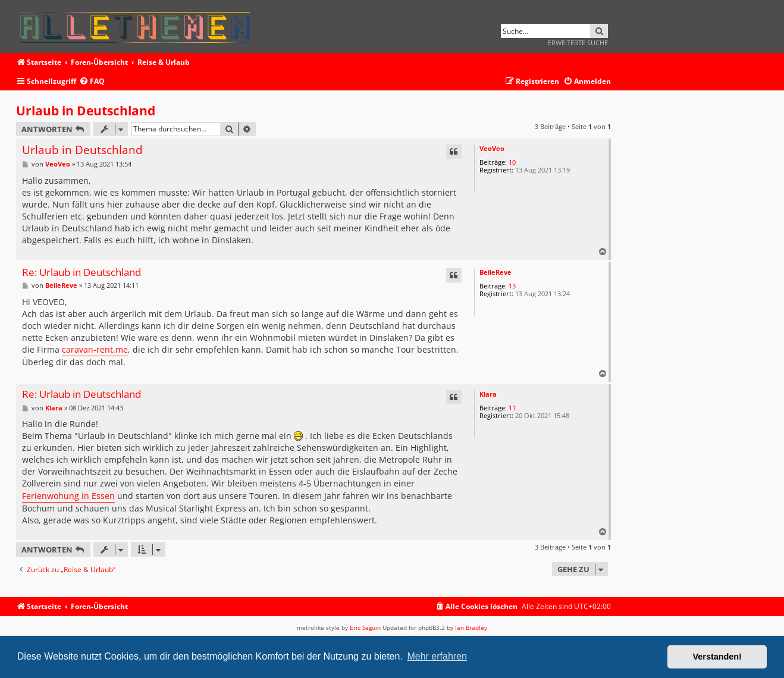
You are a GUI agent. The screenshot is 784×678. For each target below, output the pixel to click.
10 (512, 162)
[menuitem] (92, 82)
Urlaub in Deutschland (86, 111)
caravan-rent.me (95, 349)
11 (512, 408)
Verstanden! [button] (717, 657)
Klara (488, 394)
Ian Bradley (471, 627)
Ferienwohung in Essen (68, 496)
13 (512, 286)
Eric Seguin (365, 627)
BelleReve (496, 272)
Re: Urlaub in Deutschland (81, 273)
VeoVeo (492, 148)
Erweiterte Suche (578, 43)
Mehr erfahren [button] (437, 656)
